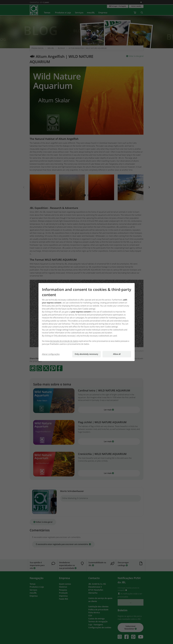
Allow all (117, 354)
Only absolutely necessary (86, 354)
